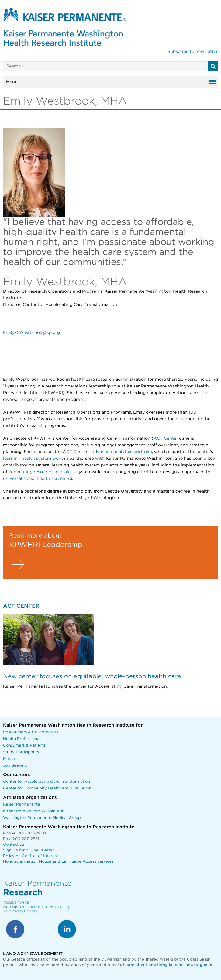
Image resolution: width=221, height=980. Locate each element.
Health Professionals (23, 739)
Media (9, 759)
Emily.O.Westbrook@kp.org (31, 333)
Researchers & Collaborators (31, 732)
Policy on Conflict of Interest (31, 856)
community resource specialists (42, 472)
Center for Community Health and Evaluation (47, 788)
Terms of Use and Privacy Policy (45, 907)
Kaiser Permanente (22, 805)
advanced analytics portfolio (122, 452)
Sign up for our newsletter (28, 850)
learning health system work (33, 459)
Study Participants (21, 752)
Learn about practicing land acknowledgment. (168, 965)
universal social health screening (38, 479)
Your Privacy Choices (20, 911)
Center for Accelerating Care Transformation (47, 782)
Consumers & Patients (24, 746)
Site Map (10, 907)
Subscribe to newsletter (193, 52)
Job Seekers (15, 766)
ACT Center (166, 438)
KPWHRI (22, 903)
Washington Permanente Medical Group (42, 818)
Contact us (14, 845)
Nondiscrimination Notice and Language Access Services (58, 862)
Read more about (35, 536)
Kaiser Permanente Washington (34, 811)
